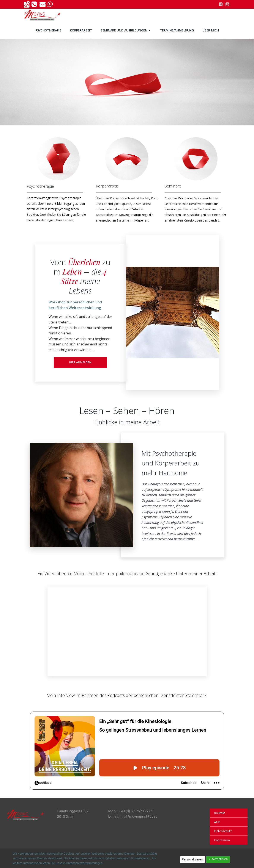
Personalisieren (192, 859)
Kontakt (220, 813)
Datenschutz (223, 831)
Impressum (222, 840)
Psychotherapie (48, 30)
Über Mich (211, 30)
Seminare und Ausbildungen (126, 30)
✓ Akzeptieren (218, 859)
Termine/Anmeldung (177, 30)
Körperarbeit (81, 30)
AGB (217, 822)
